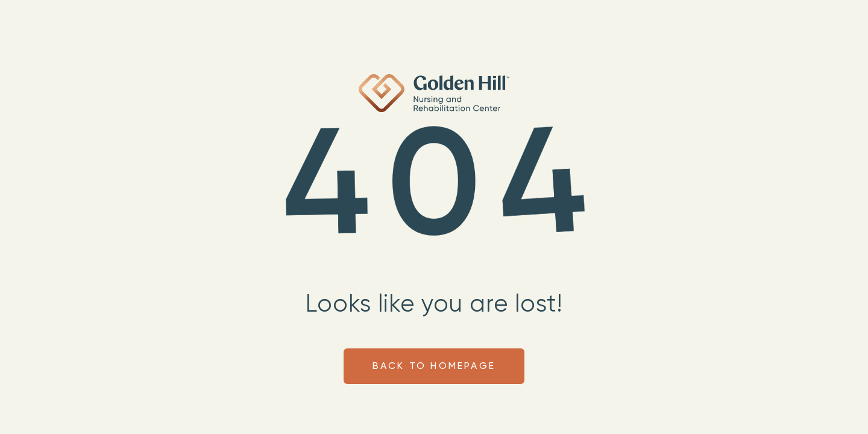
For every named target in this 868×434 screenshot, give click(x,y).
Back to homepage (434, 366)
